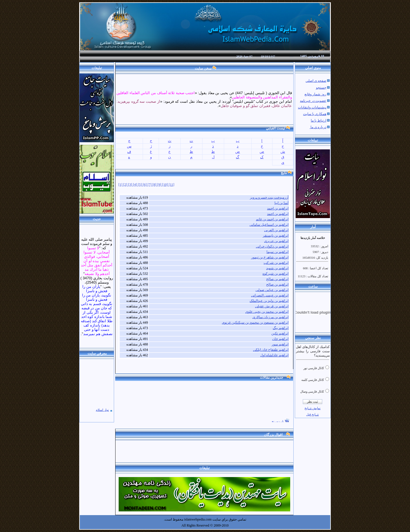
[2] (126, 185)
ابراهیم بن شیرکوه (275, 274)
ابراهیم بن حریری (276, 241)
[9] (160, 185)
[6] (145, 185)
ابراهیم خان (280, 339)
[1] (121, 185)
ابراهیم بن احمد (278, 208)
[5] (140, 185)
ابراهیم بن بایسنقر (276, 236)
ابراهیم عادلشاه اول (274, 355)
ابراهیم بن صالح (277, 279)
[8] (155, 185)
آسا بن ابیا (281, 203)
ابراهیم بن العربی (276, 230)
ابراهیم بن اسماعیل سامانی (269, 225)
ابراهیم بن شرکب (276, 263)
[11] (172, 185)
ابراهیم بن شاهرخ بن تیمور (270, 257)
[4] (135, 185)
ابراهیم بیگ (281, 328)
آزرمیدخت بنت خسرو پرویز (269, 197)
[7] (150, 185)
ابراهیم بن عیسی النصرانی (270, 295)
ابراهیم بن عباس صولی (272, 290)
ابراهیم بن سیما (277, 252)
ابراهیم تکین (280, 333)
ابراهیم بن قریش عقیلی (272, 306)
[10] (165, 185)
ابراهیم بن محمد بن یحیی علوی (267, 312)
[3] (131, 185)
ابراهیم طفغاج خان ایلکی (271, 350)
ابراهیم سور (280, 344)
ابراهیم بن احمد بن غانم (272, 219)
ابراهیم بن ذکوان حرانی (272, 246)
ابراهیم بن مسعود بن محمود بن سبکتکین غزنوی (255, 323)
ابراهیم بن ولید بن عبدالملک (269, 301)
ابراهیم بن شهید (277, 268)
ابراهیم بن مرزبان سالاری (270, 317)
